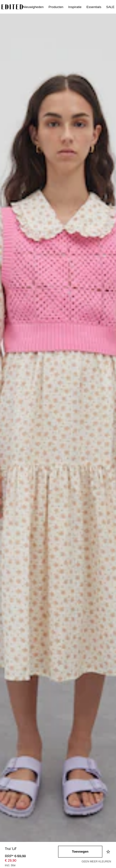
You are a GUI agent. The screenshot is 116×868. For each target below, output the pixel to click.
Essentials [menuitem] (94, 7)
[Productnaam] (32, 849)
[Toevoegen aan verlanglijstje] (109, 852)
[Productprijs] (32, 861)
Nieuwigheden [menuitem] (33, 7)
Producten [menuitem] (56, 7)
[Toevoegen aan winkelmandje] (80, 852)
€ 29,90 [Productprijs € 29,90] (11, 860)
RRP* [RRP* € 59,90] (15, 856)
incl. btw (10, 865)
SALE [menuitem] (110, 7)
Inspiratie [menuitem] (75, 7)
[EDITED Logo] (12, 7)
